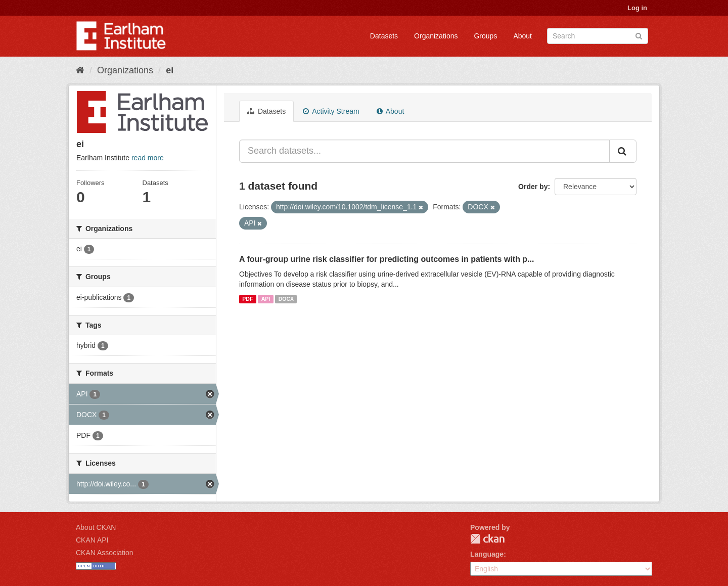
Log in (637, 8)
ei (170, 70)
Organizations (436, 36)
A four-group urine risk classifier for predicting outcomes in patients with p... (386, 259)
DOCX (286, 299)
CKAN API (92, 540)
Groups (485, 36)
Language (487, 554)
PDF (247, 299)
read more (148, 158)
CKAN (487, 539)
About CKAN (96, 527)
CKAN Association (105, 553)
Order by (533, 187)
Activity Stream (331, 111)
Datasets (384, 36)
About (522, 36)
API (266, 299)
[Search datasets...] (424, 151)
